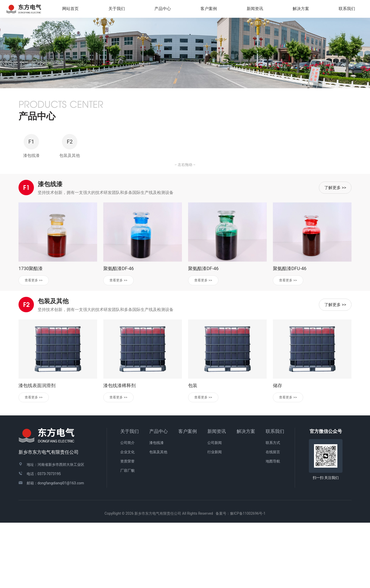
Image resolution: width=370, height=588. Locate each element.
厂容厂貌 (127, 536)
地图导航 (273, 527)
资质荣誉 (127, 527)
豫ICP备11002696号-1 (248, 579)
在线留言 (273, 518)
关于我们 (129, 497)
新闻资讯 (217, 497)
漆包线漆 (156, 508)
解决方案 (303, 10)
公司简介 (127, 508)
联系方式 (273, 508)
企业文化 (127, 518)
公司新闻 (215, 508)
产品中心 (159, 497)
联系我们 (275, 497)
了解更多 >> (335, 251)
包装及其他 (158, 518)
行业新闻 (215, 518)
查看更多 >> (36, 344)
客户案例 (188, 497)
